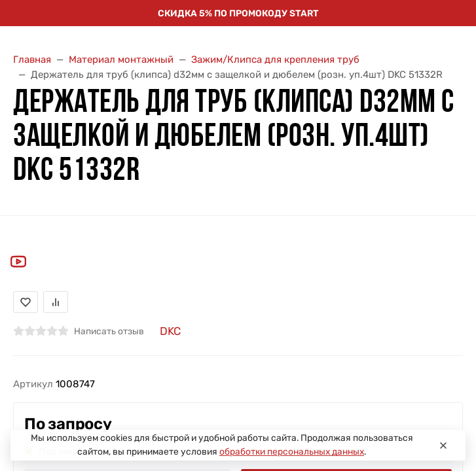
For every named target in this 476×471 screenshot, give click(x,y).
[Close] (443, 445)
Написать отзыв (109, 331)
